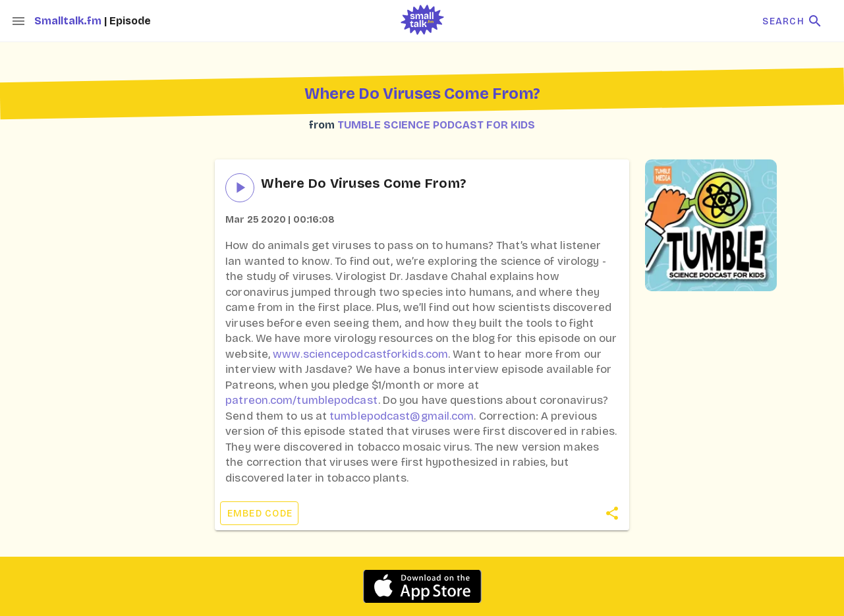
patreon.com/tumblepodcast (302, 400)
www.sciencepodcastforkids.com (360, 354)
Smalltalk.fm (69, 21)
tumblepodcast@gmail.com (402, 416)
